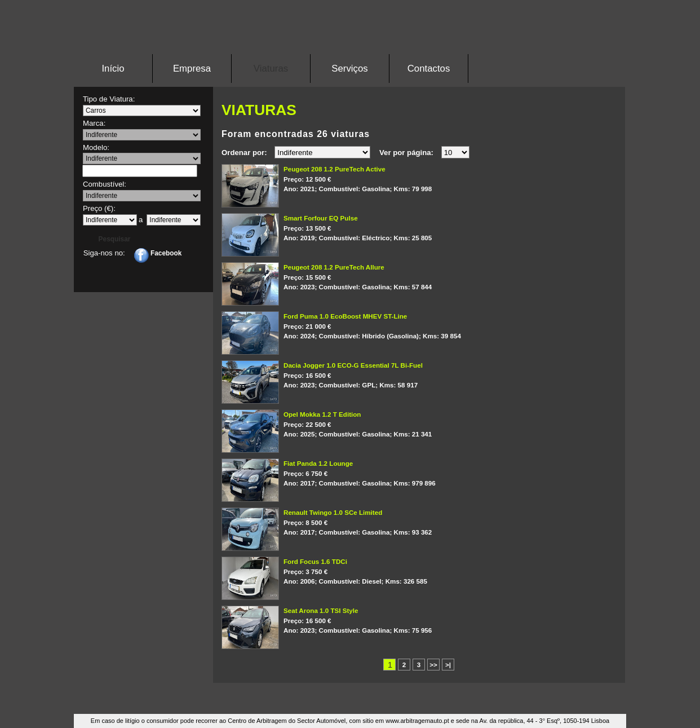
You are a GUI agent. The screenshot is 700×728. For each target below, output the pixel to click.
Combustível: (105, 184)
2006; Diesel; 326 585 (430, 571)
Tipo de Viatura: (109, 99)
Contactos (429, 69)
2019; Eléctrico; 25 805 (430, 227)
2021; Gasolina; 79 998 (430, 178)
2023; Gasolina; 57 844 (430, 276)
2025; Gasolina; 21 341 (430, 423)
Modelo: (96, 147)
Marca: (94, 123)
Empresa (192, 69)
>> (433, 665)
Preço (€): (99, 208)
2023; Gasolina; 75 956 (430, 620)
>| (448, 665)
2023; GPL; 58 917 (430, 374)
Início (113, 69)
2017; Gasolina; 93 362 (430, 522)
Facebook (158, 253)
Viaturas (271, 69)
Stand (350, 36)
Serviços (349, 69)
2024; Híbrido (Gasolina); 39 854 (430, 325)
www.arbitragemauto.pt (417, 721)
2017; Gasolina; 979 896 (430, 473)
